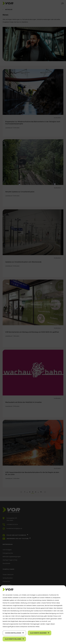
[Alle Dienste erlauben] (14, 639)
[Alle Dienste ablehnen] (40, 633)
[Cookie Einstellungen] (14, 633)
